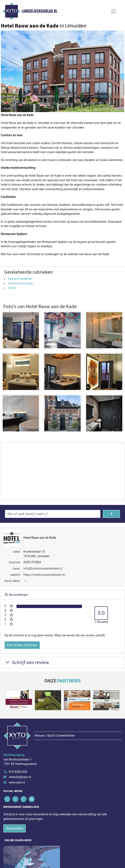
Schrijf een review (27, 662)
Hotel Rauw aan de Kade (40, 538)
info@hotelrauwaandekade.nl (43, 569)
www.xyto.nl (17, 782)
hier (9, 254)
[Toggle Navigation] (114, 11)
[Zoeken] (111, 514)
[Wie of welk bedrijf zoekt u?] (53, 514)
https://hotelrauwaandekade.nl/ (44, 575)
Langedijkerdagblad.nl (40, 11)
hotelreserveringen (21, 283)
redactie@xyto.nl (20, 777)
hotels (12, 288)
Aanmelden (15, 828)
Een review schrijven (22, 645)
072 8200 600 (18, 772)
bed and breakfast (20, 279)
